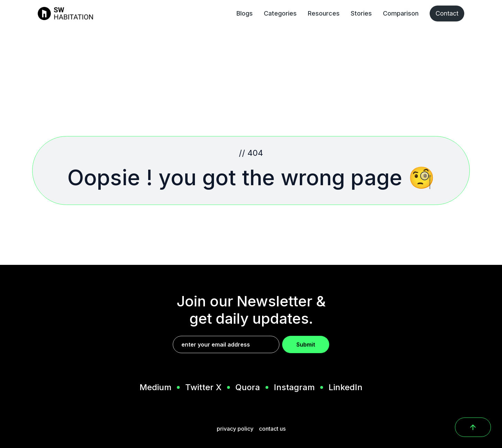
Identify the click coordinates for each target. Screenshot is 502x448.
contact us (272, 429)
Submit (306, 344)
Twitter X (203, 387)
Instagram (294, 387)
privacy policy (235, 429)
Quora (248, 387)
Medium (155, 387)
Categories (280, 13)
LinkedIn (346, 387)
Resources (324, 13)
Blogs (245, 13)
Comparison (401, 13)
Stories (361, 13)
